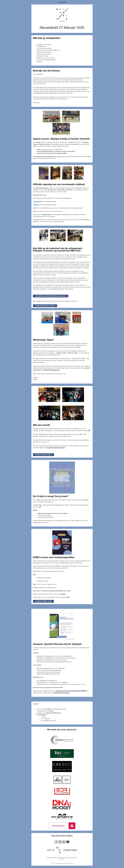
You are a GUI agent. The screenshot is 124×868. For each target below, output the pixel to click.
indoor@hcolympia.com (52, 370)
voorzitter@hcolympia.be (61, 693)
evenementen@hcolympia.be (56, 448)
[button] (63, 594)
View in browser (62, 2)
